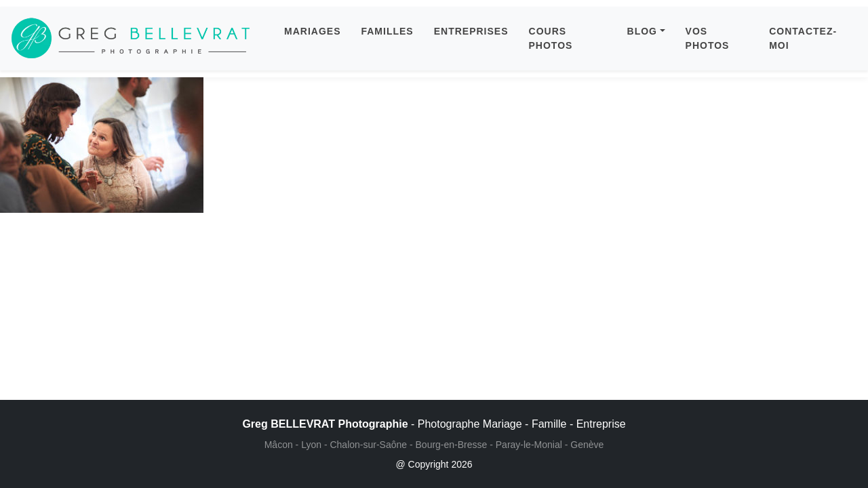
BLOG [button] (642, 31)
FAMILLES (387, 31)
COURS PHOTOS (551, 38)
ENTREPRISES (471, 31)
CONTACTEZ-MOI (803, 38)
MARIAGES (312, 31)
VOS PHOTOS (708, 38)
